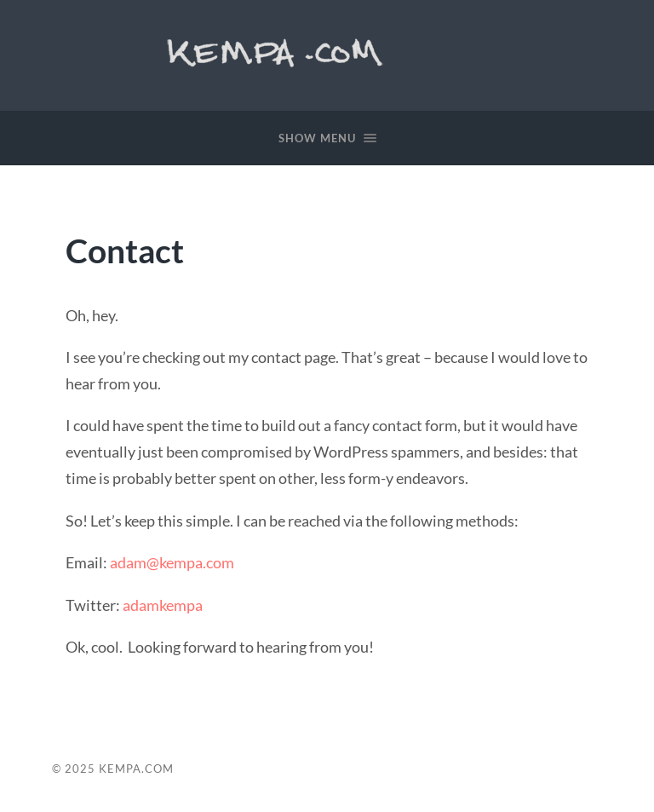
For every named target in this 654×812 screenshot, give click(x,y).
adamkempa (163, 605)
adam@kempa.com (172, 562)
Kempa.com (278, 51)
